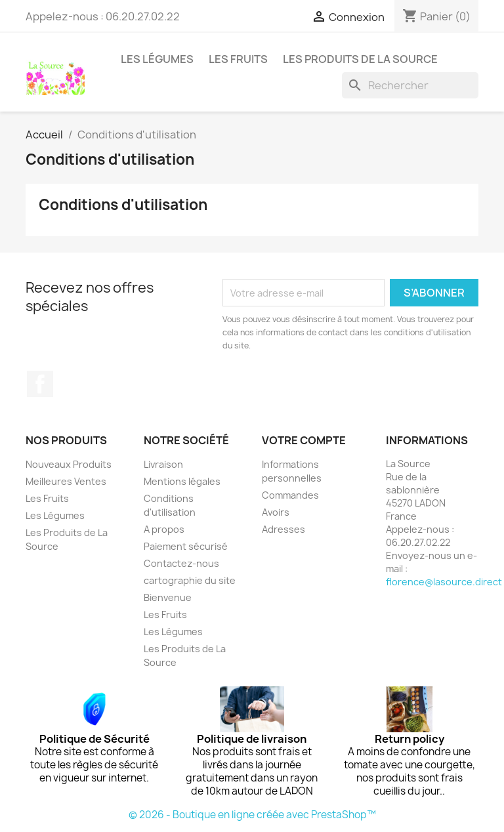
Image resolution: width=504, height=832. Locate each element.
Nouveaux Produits (69, 464)
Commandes (290, 495)
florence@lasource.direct (444, 582)
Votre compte (304, 440)
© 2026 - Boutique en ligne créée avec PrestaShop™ (252, 815)
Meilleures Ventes (66, 481)
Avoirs (276, 512)
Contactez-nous (181, 563)
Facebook (40, 384)
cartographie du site (190, 580)
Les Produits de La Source (360, 59)
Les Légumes (157, 59)
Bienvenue (168, 597)
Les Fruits (238, 59)
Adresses (283, 529)
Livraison (163, 464)
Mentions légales (182, 481)
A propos (164, 529)
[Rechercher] (410, 85)
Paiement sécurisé (186, 546)
